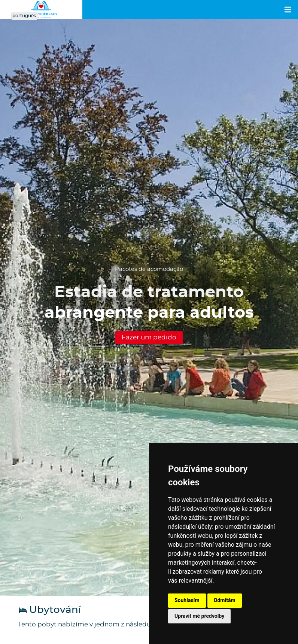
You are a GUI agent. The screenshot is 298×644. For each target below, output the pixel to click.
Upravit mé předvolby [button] (199, 616)
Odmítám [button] (225, 600)
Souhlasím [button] (187, 600)
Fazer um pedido (149, 337)
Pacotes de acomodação (149, 269)
